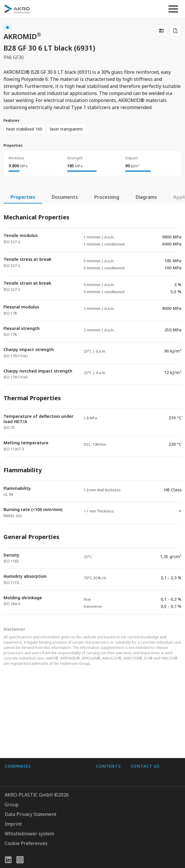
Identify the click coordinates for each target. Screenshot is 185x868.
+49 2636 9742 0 (148, 731)
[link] (162, 31)
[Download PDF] (176, 31)
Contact (104, 733)
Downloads (108, 745)
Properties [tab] (23, 197)
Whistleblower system (29, 834)
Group (12, 804)
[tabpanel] (92, 409)
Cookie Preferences (26, 843)
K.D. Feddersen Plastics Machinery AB (46, 745)
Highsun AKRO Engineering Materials (46, 757)
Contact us (142, 745)
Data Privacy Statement (31, 814)
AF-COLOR (16, 710)
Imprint (13, 824)
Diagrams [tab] (146, 197)
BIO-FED (14, 722)
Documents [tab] (65, 197)
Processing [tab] (107, 197)
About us (106, 710)
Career (104, 722)
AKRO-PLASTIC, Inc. (26, 769)
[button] (173, 9)
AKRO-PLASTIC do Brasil (32, 733)
